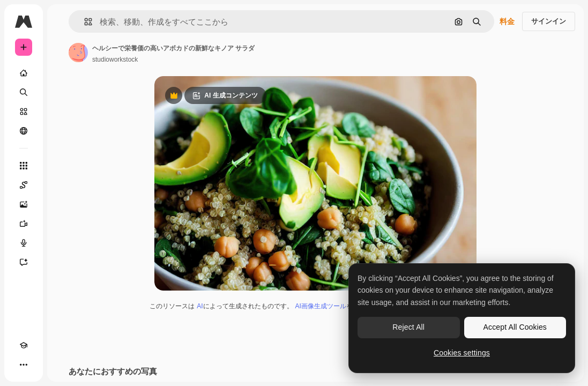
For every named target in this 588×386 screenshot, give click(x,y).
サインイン (549, 21)
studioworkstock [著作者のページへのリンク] (115, 60)
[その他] (24, 365)
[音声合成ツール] (24, 243)
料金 (507, 21)
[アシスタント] (24, 262)
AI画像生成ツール (321, 306)
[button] (84, 22)
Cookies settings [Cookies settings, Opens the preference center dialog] (462, 353)
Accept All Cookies (515, 327)
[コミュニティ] (24, 131)
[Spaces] (24, 185)
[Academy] (24, 345)
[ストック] (24, 112)
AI (200, 306)
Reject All (408, 327)
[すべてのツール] (24, 166)
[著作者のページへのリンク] (78, 53)
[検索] (24, 92)
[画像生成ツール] (24, 204)
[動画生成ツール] (24, 224)
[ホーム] (24, 73)
